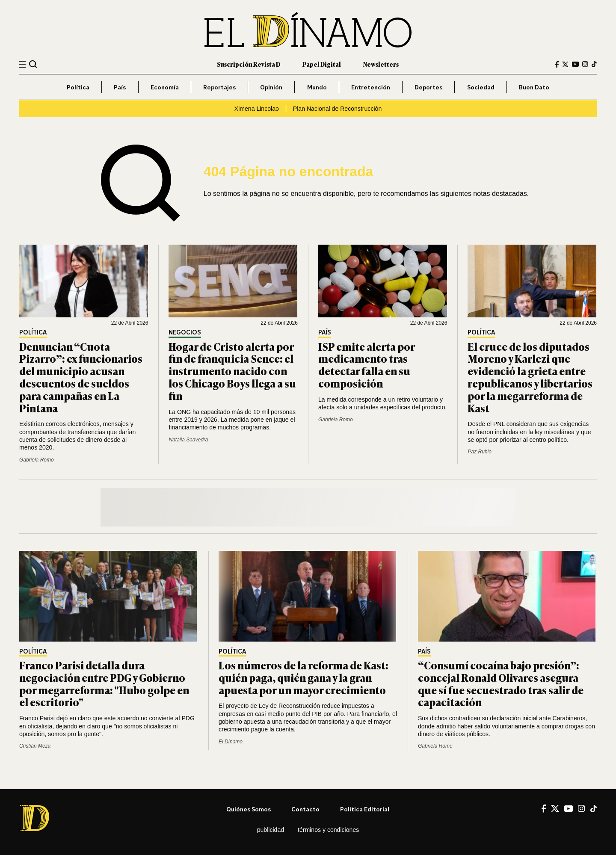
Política (78, 87)
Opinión (271, 87)
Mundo (317, 87)
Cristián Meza (35, 746)
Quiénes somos (249, 809)
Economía (165, 87)
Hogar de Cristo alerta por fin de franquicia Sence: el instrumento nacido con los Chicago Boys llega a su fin (232, 371)
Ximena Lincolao (257, 109)
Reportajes (219, 87)
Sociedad (481, 87)
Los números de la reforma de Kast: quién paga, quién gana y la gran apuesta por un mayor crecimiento (304, 677)
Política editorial (365, 809)
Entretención (371, 87)
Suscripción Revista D (249, 64)
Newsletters (381, 64)
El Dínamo (231, 742)
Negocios (185, 333)
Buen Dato (534, 87)
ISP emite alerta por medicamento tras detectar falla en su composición (366, 365)
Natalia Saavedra (188, 440)
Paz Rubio (479, 452)
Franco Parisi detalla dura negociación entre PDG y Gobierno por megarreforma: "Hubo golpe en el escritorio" (104, 683)
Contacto (305, 809)
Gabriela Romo (37, 460)
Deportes (428, 87)
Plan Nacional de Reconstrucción (337, 109)
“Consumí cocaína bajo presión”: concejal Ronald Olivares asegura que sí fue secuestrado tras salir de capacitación (501, 683)
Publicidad (271, 830)
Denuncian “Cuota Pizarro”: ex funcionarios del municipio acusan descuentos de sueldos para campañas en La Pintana (81, 377)
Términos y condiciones (328, 830)
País (120, 87)
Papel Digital (322, 64)
